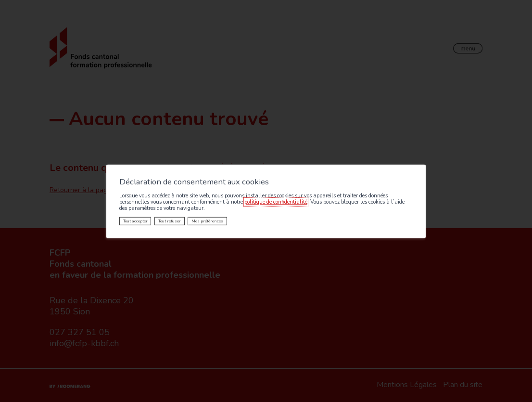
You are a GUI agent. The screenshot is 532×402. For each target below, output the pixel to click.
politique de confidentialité (276, 202)
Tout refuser (170, 221)
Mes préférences (207, 221)
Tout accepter (135, 221)
